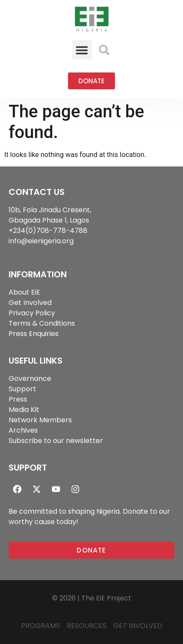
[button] (82, 50)
